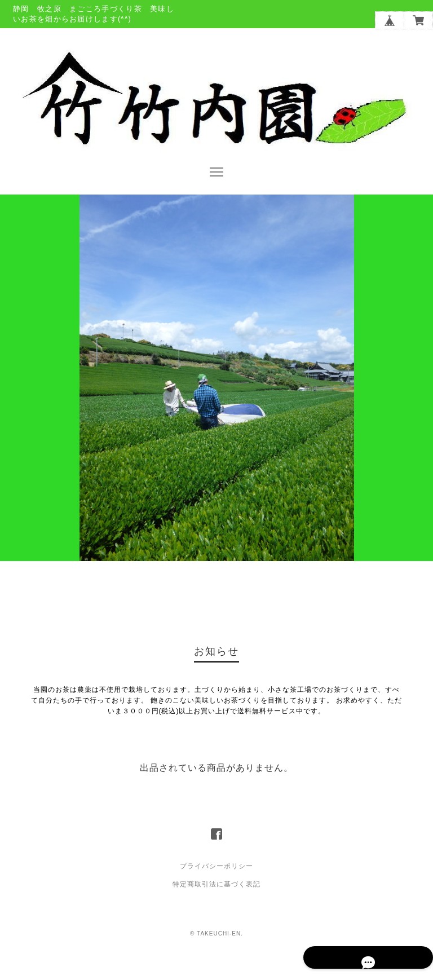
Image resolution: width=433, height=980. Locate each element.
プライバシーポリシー (216, 889)
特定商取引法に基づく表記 (216, 907)
